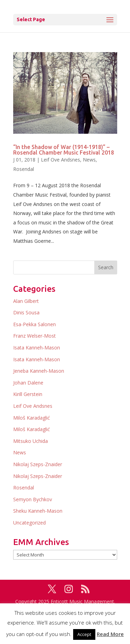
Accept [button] (84, 634)
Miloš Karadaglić (32, 418)
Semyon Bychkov (33, 499)
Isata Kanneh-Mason (37, 348)
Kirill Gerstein (28, 394)
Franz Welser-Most (34, 336)
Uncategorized (29, 523)
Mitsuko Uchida (31, 441)
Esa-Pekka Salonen (34, 324)
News (89, 160)
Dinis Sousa (26, 312)
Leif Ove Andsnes (60, 160)
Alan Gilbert (26, 301)
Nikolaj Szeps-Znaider (38, 464)
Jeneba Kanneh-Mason (39, 371)
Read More (110, 634)
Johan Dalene (28, 383)
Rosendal (24, 169)
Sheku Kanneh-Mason (38, 511)
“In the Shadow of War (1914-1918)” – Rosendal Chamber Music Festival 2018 (64, 150)
